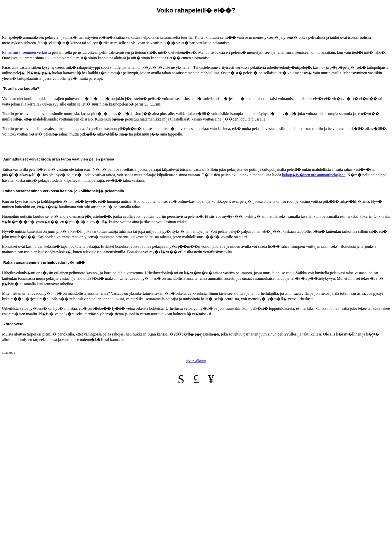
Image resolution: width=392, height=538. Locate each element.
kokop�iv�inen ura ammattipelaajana (314, 175)
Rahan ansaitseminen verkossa (26, 52)
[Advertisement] (196, 23)
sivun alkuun (196, 361)
